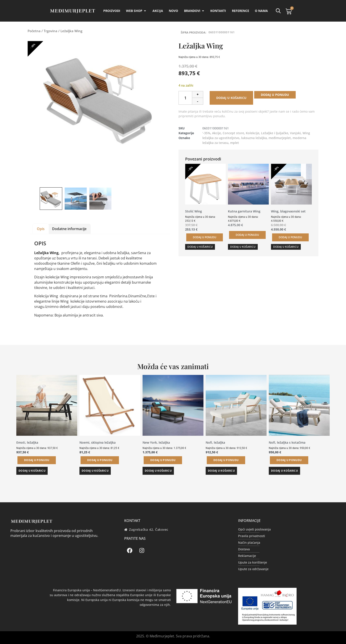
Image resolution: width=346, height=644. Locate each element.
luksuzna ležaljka (254, 138)
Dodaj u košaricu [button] (200, 247)
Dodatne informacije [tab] (69, 229)
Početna (34, 31)
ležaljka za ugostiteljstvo (221, 138)
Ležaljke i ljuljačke (275, 133)
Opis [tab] (41, 229)
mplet (235, 143)
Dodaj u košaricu (231, 98)
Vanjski (295, 133)
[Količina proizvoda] (185, 98)
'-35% (206, 133)
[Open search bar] (278, 11)
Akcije (216, 133)
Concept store (233, 133)
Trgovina (51, 31)
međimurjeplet (280, 138)
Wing (306, 133)
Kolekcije (253, 133)
